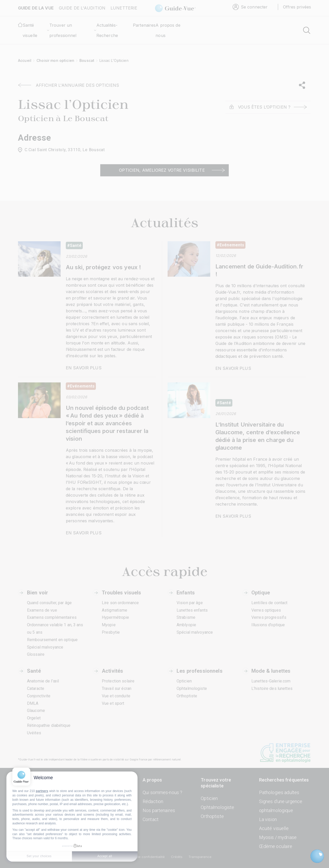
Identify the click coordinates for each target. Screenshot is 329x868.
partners (42, 791)
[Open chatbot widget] (317, 856)
